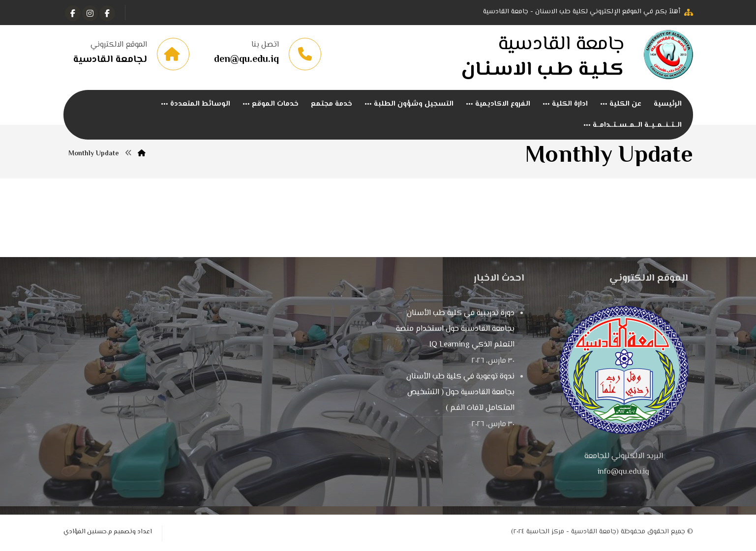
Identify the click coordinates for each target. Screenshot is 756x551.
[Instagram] (73, 13)
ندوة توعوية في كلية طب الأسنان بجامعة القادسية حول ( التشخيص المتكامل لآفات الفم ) (460, 393)
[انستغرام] (90, 13)
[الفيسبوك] (107, 13)
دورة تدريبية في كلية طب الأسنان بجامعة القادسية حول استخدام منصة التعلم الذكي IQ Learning (455, 330)
